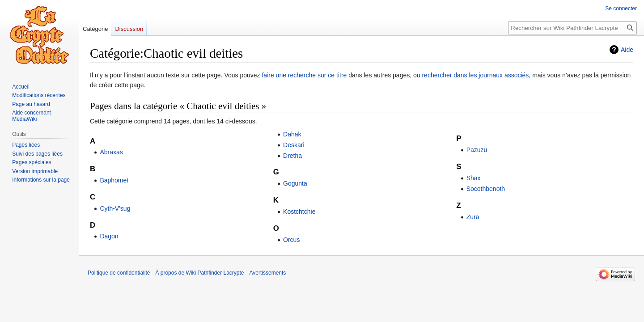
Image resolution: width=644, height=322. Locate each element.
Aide (627, 50)
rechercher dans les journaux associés (475, 75)
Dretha (292, 156)
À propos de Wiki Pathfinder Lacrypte (199, 273)
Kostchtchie (299, 212)
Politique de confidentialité (119, 273)
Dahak (292, 134)
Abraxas (111, 152)
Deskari (294, 145)
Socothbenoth (486, 189)
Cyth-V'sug (115, 208)
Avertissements (268, 273)
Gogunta (295, 183)
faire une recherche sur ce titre (304, 75)
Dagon (109, 236)
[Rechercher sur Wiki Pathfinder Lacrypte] (572, 28)
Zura (473, 217)
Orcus (291, 240)
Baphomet (114, 180)
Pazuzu (477, 150)
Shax (474, 178)
